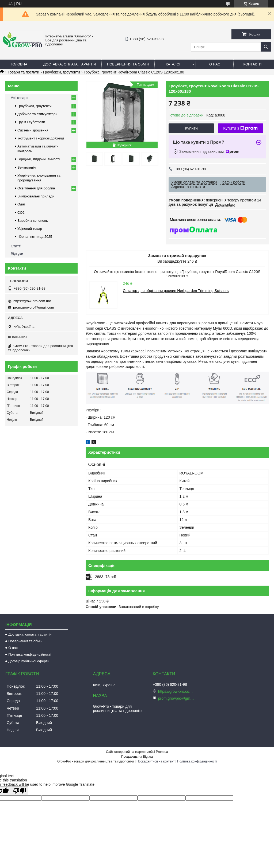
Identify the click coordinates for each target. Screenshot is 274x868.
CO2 (21, 213)
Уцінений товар (30, 229)
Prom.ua (162, 752)
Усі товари (20, 98)
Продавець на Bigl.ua (137, 757)
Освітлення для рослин (36, 188)
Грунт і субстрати (31, 122)
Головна (19, 64)
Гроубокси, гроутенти (62, 72)
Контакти (252, 64)
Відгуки (17, 254)
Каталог (174, 64)
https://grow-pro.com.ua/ (32, 301)
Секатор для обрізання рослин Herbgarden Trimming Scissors (176, 291)
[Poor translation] (20, 791)
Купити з (240, 128)
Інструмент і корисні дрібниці (41, 138)
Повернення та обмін (128, 64)
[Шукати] (266, 47)
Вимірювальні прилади (36, 196)
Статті (16, 246)
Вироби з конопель (33, 221)
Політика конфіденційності (30, 654)
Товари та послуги (23, 72)
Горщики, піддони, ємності (39, 159)
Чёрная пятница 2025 (35, 237)
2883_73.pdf (105, 577)
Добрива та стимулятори (37, 114)
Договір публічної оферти (29, 661)
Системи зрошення (33, 130)
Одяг (21, 204)
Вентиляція (26, 167)
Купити (191, 128)
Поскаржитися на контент (155, 761)
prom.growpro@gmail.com (34, 307)
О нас (215, 64)
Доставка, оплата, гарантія (70, 64)
